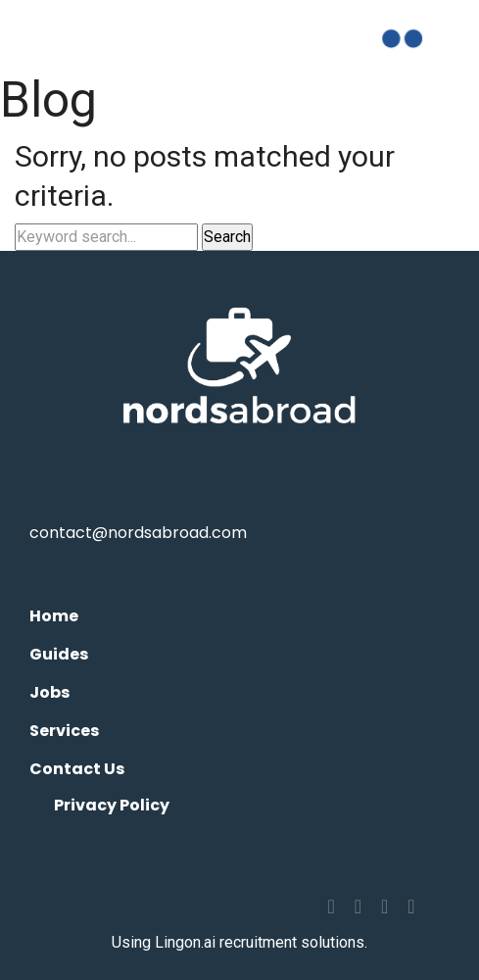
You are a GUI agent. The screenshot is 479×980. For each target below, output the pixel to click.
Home (54, 616)
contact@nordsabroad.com (138, 533)
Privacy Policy (112, 805)
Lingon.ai (185, 942)
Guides (59, 654)
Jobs (49, 692)
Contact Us (77, 769)
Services (64, 731)
